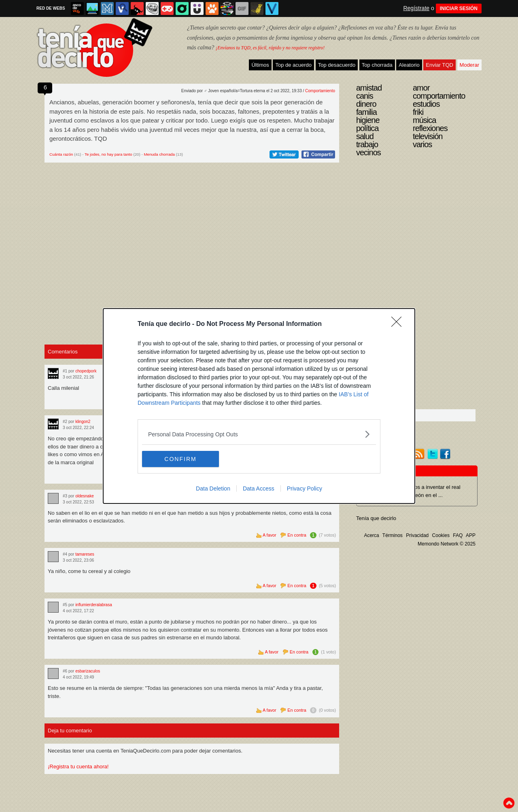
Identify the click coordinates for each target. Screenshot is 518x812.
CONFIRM (180, 459)
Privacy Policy (305, 488)
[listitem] (259, 434)
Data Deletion (213, 488)
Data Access (259, 488)
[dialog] (259, 406)
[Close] (399, 324)
